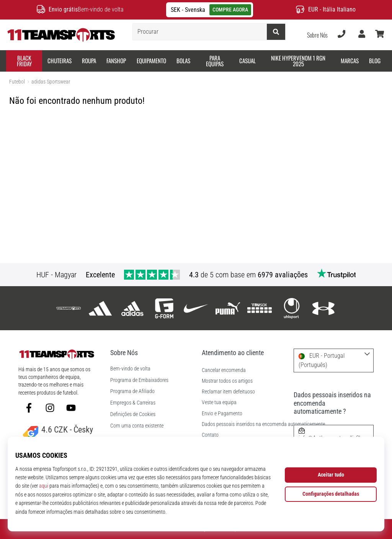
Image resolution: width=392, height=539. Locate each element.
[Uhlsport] (292, 308)
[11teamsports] (69, 308)
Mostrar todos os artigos (227, 381)
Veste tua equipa (219, 402)
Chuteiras (60, 61)
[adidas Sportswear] (132, 308)
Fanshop (116, 61)
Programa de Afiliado (132, 392)
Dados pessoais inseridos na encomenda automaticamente (263, 424)
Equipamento (151, 61)
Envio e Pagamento (222, 414)
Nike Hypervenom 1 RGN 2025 (298, 61)
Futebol (17, 82)
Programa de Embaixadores (139, 380)
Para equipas (215, 61)
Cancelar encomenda (224, 370)
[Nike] (196, 308)
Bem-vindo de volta (130, 369)
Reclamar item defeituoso (228, 392)
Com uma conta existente (137, 426)
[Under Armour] (323, 308)
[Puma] (228, 308)
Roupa (89, 61)
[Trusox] (260, 308)
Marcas (350, 61)
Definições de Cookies (133, 414)
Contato (210, 435)
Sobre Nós (317, 35)
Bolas (183, 61)
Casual (247, 61)
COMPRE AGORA (230, 10)
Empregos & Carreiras (133, 403)
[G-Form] (164, 308)
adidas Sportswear (51, 82)
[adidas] (100, 308)
